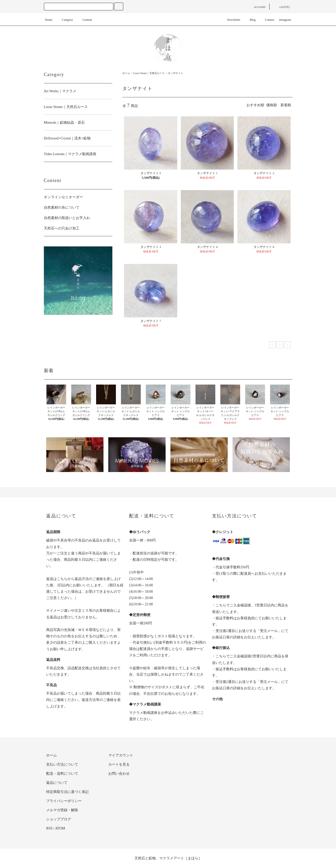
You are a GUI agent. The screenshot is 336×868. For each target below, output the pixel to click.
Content (84, 20)
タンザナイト (175, 73)
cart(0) (281, 7)
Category (64, 20)
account (257, 7)
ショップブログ (59, 819)
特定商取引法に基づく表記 (67, 792)
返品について (57, 783)
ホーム (126, 73)
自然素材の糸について (62, 207)
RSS (49, 828)
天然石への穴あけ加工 (62, 228)
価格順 (272, 105)
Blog (250, 20)
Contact (267, 20)
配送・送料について (62, 774)
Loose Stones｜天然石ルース (149, 73)
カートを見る (119, 764)
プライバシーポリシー (64, 801)
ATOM (60, 828)
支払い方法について (62, 764)
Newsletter (231, 20)
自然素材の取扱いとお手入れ (67, 218)
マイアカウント (121, 755)
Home (49, 20)
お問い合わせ (119, 774)
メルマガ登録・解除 (62, 810)
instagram (285, 20)
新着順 (286, 105)
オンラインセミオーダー (63, 197)
